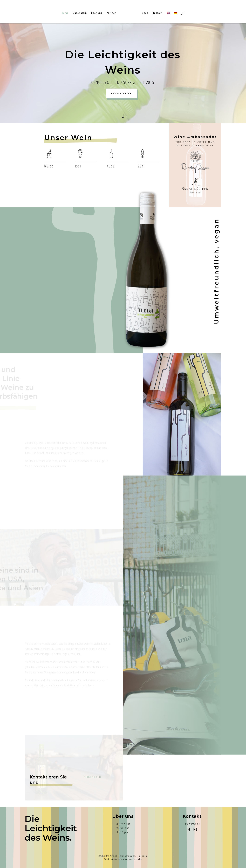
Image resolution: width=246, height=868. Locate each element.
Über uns (98, 12)
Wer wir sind (123, 828)
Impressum (143, 856)
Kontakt (156, 12)
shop (144, 12)
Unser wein (81, 12)
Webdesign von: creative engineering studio (123, 859)
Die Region (123, 832)
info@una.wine (192, 824)
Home (66, 12)
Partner (112, 12)
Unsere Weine (123, 824)
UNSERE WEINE (121, 93)
